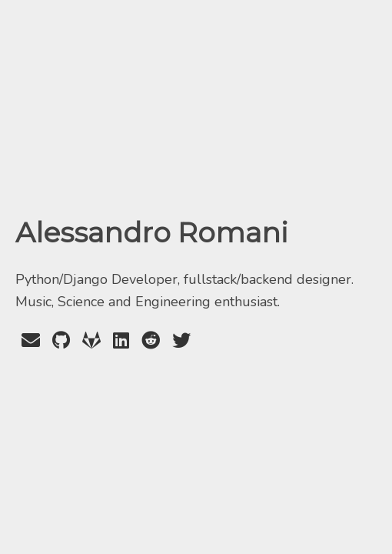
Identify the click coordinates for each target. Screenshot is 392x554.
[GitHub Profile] (61, 341)
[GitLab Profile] (91, 341)
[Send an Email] (31, 341)
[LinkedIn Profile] (121, 341)
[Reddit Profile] (151, 341)
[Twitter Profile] (181, 341)
